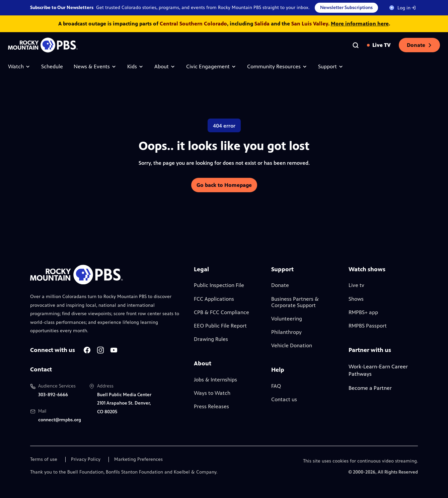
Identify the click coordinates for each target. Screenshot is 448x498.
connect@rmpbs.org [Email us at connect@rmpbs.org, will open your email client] (60, 420)
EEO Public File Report (220, 326)
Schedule (52, 66)
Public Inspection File (219, 285)
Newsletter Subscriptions (346, 8)
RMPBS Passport (368, 326)
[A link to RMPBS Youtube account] (114, 350)
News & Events (95, 66)
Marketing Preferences (138, 459)
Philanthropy (286, 332)
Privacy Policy (86, 459)
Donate (419, 45)
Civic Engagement (211, 66)
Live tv (356, 285)
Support (331, 66)
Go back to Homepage (224, 185)
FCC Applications (214, 299)
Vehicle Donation (292, 345)
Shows (356, 299)
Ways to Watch (212, 393)
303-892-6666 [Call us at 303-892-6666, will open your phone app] (53, 395)
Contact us (284, 399)
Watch (19, 66)
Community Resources (277, 66)
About (165, 66)
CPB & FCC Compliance (221, 312)
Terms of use (44, 459)
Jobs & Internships (215, 380)
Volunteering (287, 319)
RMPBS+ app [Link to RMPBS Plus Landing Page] (363, 312)
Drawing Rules (211, 339)
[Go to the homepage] (43, 45)
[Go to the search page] (356, 45)
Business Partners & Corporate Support (295, 302)
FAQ (276, 386)
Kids (135, 66)
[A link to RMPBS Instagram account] (100, 350)
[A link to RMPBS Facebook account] (87, 350)
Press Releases (211, 406)
